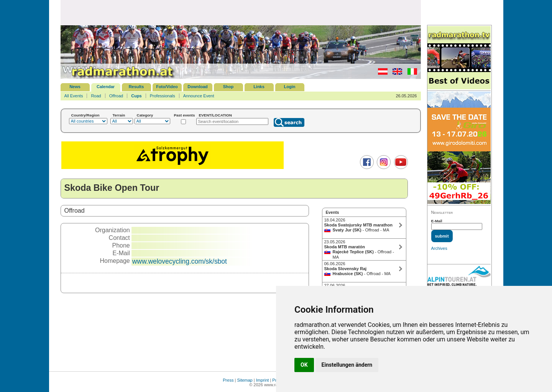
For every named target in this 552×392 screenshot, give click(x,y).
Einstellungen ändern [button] (347, 365)
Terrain (119, 115)
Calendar (106, 87)
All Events (74, 96)
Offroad (116, 96)
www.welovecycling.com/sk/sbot (180, 261)
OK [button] (304, 365)
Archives (439, 248)
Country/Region (85, 115)
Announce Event (199, 96)
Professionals (163, 96)
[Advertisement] (241, 12)
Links (259, 87)
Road (96, 96)
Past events (185, 115)
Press (228, 380)
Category (145, 115)
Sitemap (245, 380)
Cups (136, 96)
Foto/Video (167, 87)
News (75, 87)
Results (136, 87)
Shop (228, 87)
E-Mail (437, 221)
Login (290, 87)
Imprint (263, 380)
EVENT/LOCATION (215, 115)
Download (198, 87)
